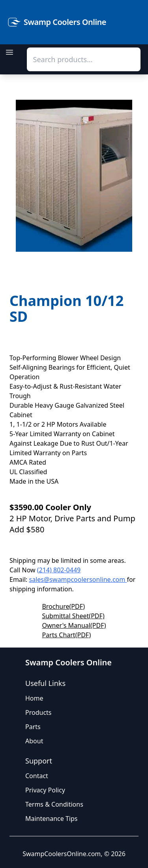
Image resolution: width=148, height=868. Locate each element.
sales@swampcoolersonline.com (78, 579)
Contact (37, 776)
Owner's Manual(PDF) (74, 625)
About (34, 741)
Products (38, 712)
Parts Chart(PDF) (66, 635)
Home (34, 698)
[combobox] (84, 59)
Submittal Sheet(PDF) (73, 616)
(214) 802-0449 (59, 570)
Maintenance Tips (51, 819)
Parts (33, 727)
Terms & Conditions (54, 804)
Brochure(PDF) (63, 606)
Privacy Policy (45, 790)
